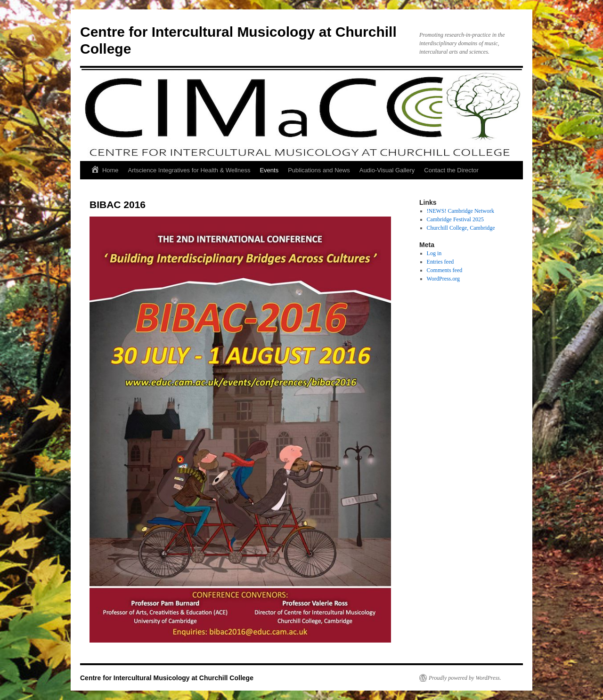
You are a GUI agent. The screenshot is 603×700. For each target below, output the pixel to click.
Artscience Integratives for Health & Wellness (189, 170)
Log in (434, 253)
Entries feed (440, 262)
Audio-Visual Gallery (387, 170)
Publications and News (319, 170)
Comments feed (445, 270)
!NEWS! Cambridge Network (460, 211)
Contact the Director (451, 170)
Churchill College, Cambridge (461, 228)
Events (269, 170)
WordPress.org (443, 279)
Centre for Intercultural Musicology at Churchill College (167, 678)
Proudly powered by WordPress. (465, 678)
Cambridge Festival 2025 (455, 219)
